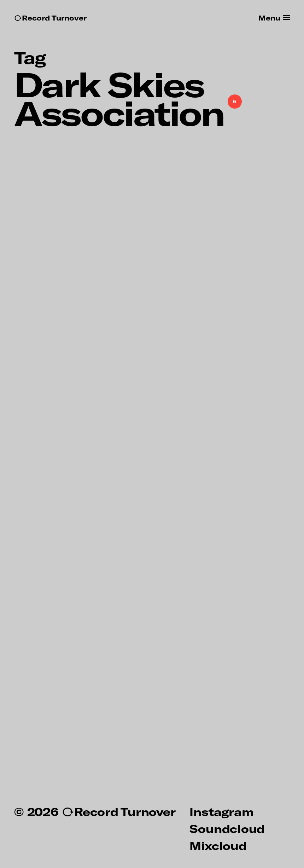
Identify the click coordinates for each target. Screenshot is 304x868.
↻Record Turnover (50, 18)
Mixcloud (218, 845)
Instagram (221, 811)
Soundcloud (227, 828)
